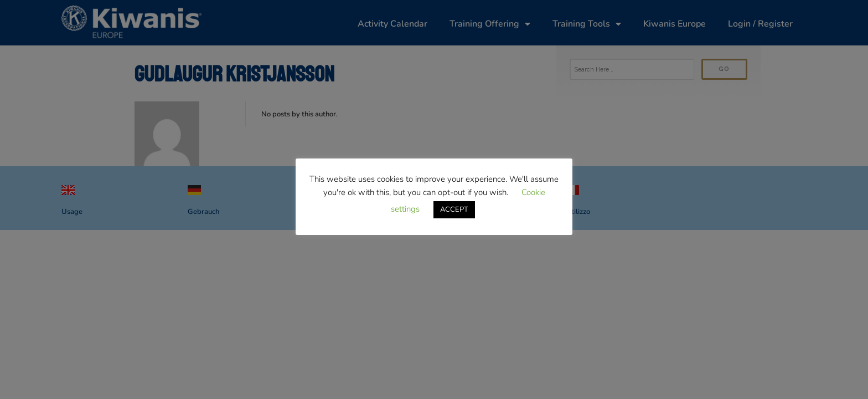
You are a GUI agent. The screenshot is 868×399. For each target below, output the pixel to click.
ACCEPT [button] (454, 209)
